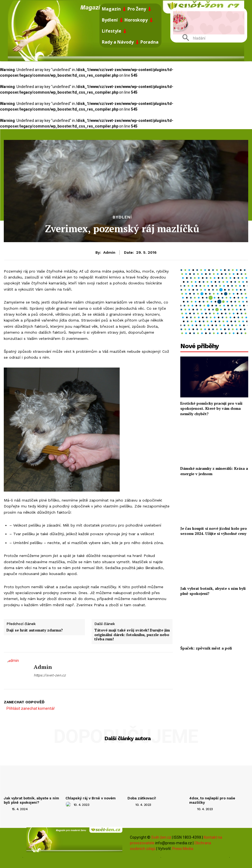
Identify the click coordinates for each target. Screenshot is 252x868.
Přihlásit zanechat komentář (31, 708)
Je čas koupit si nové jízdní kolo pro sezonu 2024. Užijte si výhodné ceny (214, 531)
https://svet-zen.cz (50, 675)
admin (109, 252)
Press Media (183, 848)
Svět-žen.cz (161, 837)
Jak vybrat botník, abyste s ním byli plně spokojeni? (213, 591)
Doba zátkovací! (142, 798)
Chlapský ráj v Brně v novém (90, 798)
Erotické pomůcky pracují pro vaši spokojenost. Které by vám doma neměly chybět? (211, 408)
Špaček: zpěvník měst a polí (206, 648)
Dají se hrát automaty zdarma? (35, 630)
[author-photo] (7, 809)
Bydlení (122, 217)
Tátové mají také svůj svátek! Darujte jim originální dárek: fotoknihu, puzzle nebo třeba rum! (132, 635)
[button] (192, 38)
